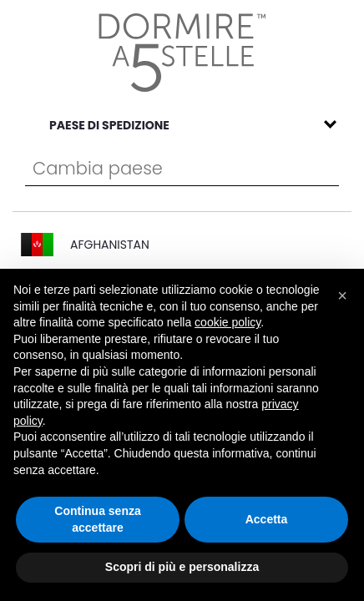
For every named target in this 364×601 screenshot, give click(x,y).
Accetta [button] (267, 519)
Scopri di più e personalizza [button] (182, 567)
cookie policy (227, 322)
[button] (342, 295)
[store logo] (182, 53)
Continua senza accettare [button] (97, 519)
